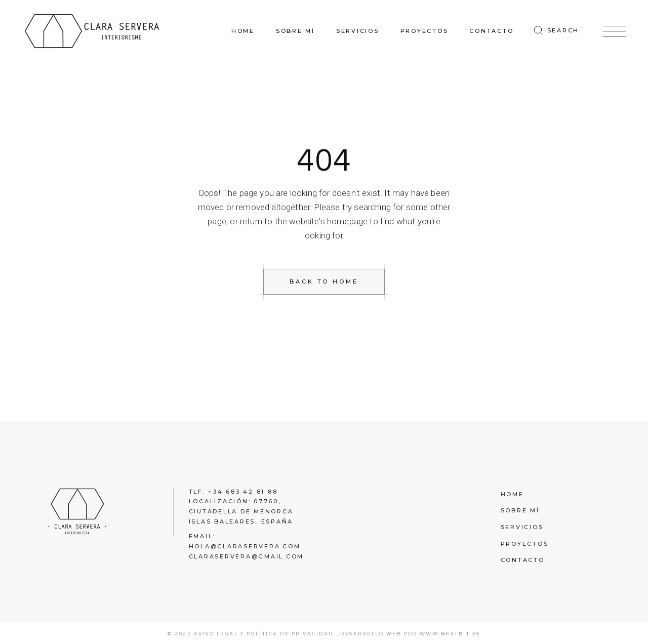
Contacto (523, 560)
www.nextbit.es (450, 634)
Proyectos (525, 544)
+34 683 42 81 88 (243, 492)
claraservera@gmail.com (247, 556)
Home (512, 494)
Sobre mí (520, 510)
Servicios (522, 527)
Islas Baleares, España (241, 521)
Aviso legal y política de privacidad (265, 634)
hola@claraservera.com (245, 546)
